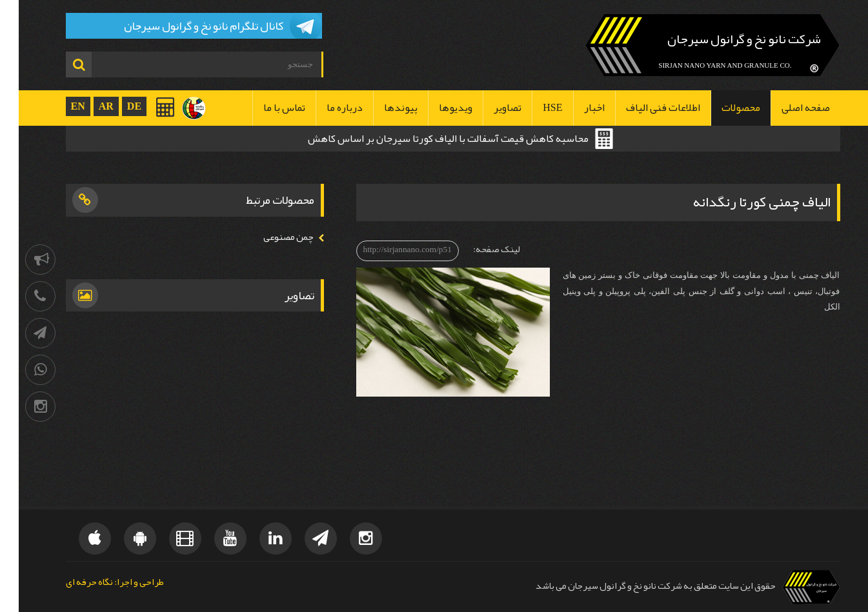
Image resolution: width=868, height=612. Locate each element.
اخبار (576, 108)
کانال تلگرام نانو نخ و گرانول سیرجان (185, 26)
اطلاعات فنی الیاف (644, 108)
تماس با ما (266, 108)
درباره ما (326, 108)
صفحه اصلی (787, 108)
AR (87, 106)
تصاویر (489, 108)
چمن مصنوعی (270, 237)
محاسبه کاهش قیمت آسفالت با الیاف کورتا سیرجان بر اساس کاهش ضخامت (429, 140)
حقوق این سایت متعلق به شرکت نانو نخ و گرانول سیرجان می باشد (637, 586)
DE (116, 106)
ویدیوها (437, 108)
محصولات (722, 108)
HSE (534, 108)
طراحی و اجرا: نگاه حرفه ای (96, 583)
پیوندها (382, 108)
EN (59, 106)
